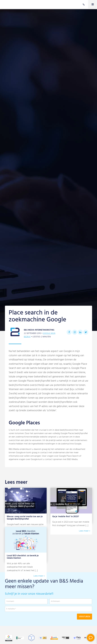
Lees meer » (85, 531)
